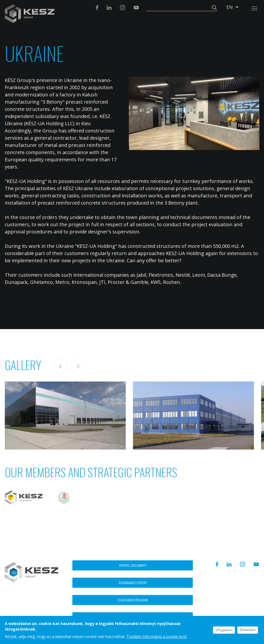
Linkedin (109, 8)
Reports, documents (133, 565)
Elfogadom (224, 630)
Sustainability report (133, 583)
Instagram (123, 8)
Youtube (136, 8)
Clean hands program (133, 600)
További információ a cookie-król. (157, 637)
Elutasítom (248, 630)
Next (79, 366)
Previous (60, 366)
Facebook (97, 8)
